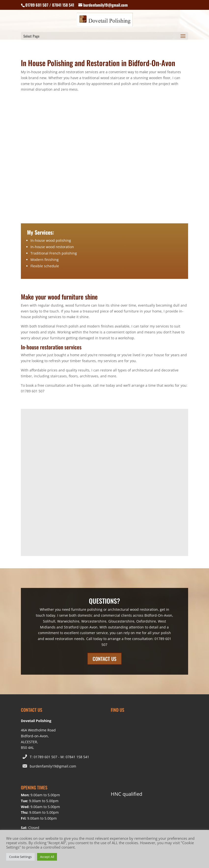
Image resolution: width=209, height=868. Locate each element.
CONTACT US (104, 659)
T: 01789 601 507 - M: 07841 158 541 (59, 757)
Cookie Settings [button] (20, 857)
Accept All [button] (47, 857)
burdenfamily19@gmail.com (53, 766)
